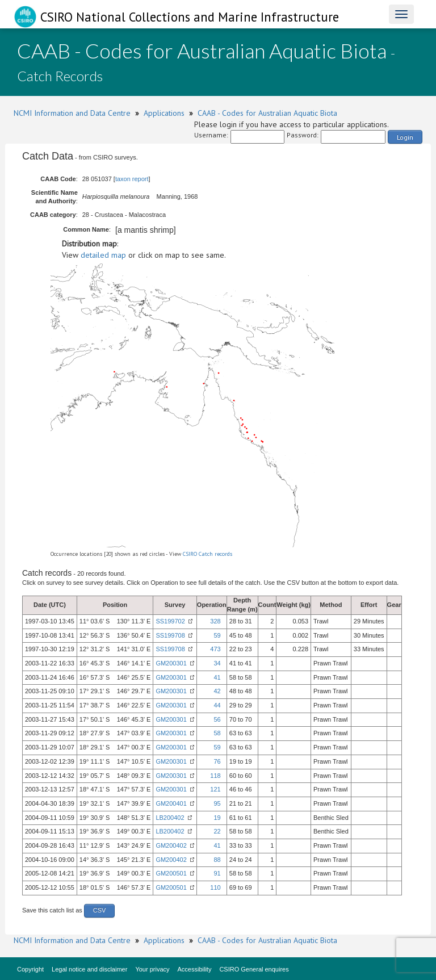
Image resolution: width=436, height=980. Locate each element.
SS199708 (170, 635)
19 (217, 818)
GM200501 (171, 873)
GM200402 (171, 845)
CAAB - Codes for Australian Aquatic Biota (267, 113)
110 (215, 887)
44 (217, 705)
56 (217, 719)
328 (215, 621)
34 (217, 663)
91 (217, 873)
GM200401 (171, 803)
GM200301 (171, 663)
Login (405, 137)
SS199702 (170, 621)
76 (217, 761)
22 (217, 831)
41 (217, 677)
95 (217, 803)
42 (217, 691)
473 (215, 649)
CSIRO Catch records (207, 554)
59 (217, 635)
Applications (164, 113)
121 (215, 789)
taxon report (132, 179)
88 (217, 860)
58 (217, 733)
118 (215, 776)
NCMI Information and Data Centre (72, 113)
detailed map (103, 255)
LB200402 (170, 818)
